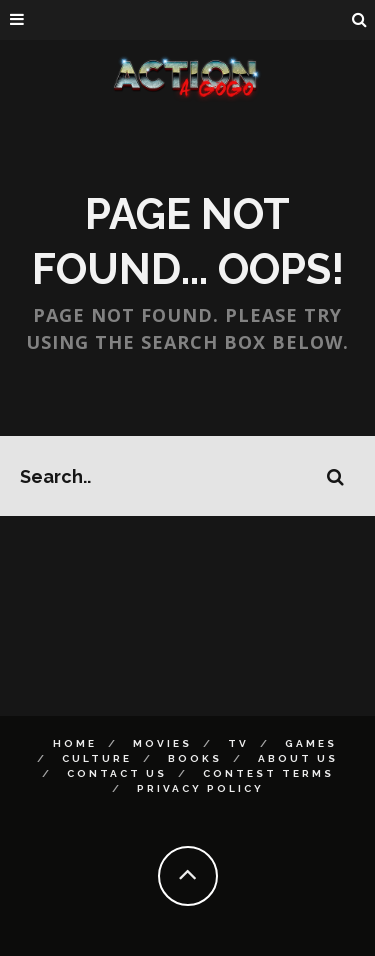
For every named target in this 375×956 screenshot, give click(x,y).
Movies (162, 743)
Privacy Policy (200, 788)
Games (311, 743)
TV (238, 743)
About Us (298, 758)
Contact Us (117, 773)
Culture (97, 758)
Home (75, 743)
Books (195, 758)
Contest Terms (268, 773)
